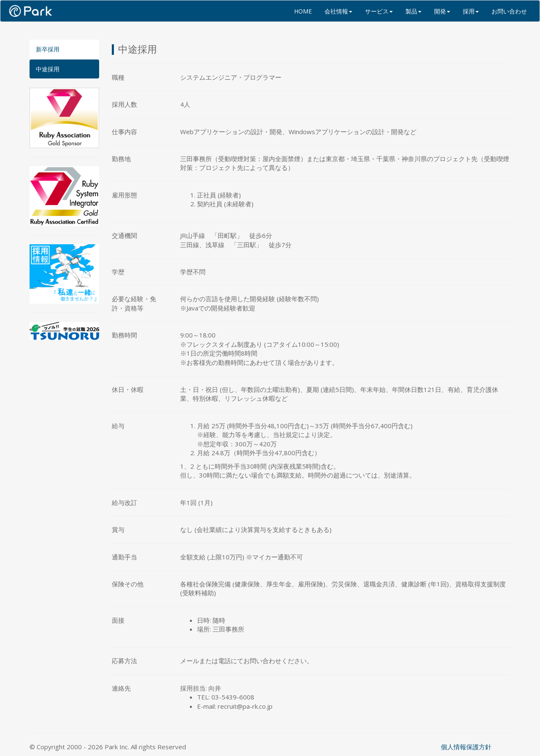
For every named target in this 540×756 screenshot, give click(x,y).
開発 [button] (442, 11)
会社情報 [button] (338, 11)
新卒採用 (48, 49)
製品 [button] (413, 11)
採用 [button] (471, 11)
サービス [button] (379, 11)
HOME (303, 11)
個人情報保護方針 (466, 747)
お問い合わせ (509, 11)
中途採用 (48, 69)
